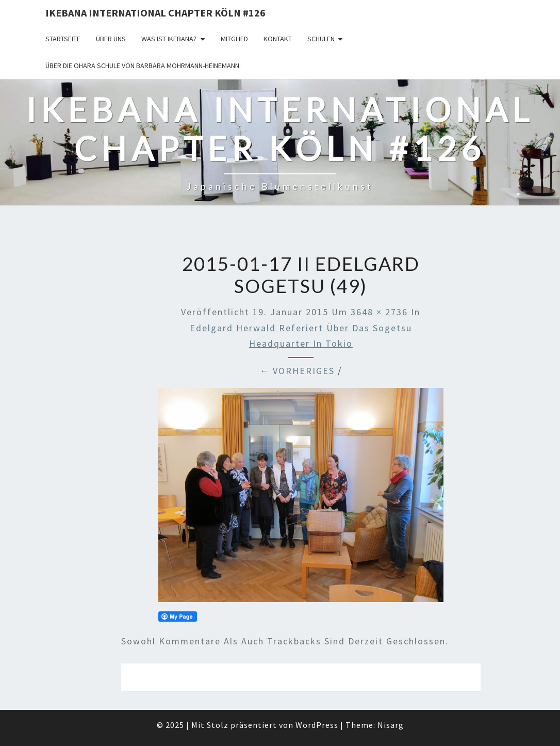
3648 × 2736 (379, 312)
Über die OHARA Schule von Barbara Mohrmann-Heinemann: (143, 66)
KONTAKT (278, 39)
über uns (111, 39)
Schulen (321, 39)
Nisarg (391, 725)
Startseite (63, 39)
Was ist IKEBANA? (169, 39)
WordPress (317, 725)
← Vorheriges (297, 371)
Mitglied (234, 39)
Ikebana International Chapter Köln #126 (155, 13)
